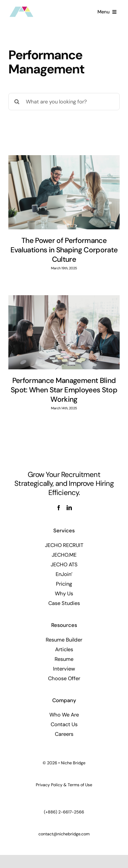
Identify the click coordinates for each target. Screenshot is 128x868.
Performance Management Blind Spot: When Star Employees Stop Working (64, 390)
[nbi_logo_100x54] (21, 7)
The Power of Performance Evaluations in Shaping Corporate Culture (64, 250)
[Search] (17, 102)
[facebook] (59, 508)
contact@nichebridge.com (64, 834)
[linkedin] (69, 508)
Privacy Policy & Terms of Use (64, 785)
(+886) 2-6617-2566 (64, 812)
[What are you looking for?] (64, 102)
